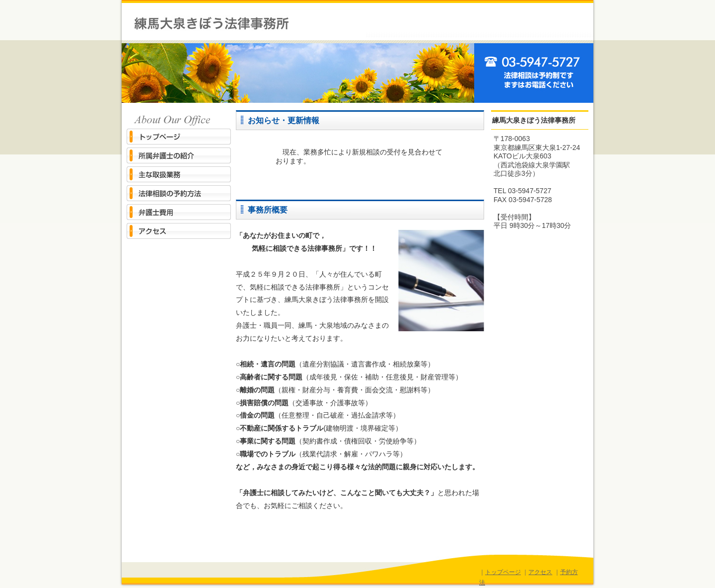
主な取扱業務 (179, 175)
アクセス (179, 231)
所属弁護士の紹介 (179, 156)
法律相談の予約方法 (179, 193)
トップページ (179, 137)
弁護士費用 (179, 212)
